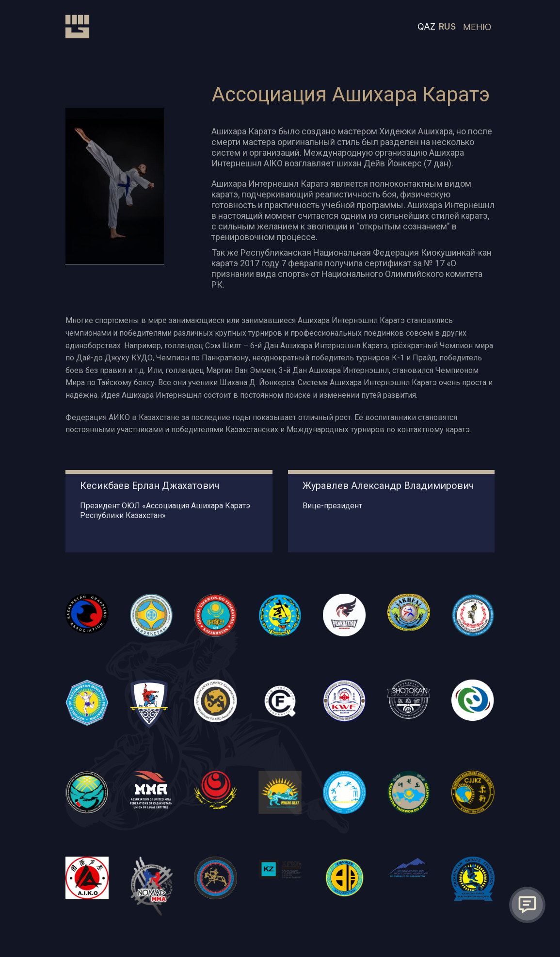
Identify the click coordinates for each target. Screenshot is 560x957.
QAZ (426, 26)
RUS (447, 26)
